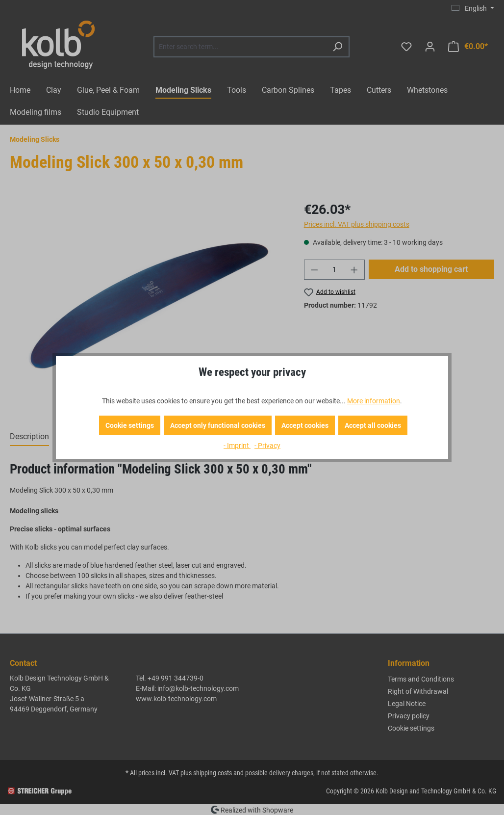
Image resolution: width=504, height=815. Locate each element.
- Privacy (267, 446)
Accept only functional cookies (218, 425)
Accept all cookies (373, 425)
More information (374, 401)
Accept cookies (305, 425)
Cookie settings (130, 425)
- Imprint (237, 446)
